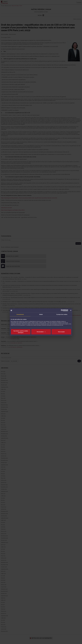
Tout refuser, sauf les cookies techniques (21, 332)
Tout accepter (61, 332)
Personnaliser (41, 332)
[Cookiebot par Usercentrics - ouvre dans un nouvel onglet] (62, 310)
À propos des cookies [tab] (62, 314)
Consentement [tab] (20, 314)
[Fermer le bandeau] (71, 310)
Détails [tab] (41, 314)
